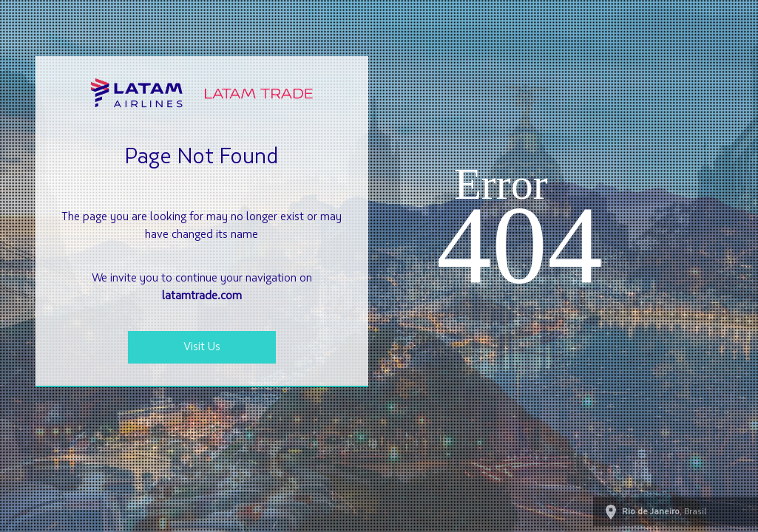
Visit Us (202, 347)
